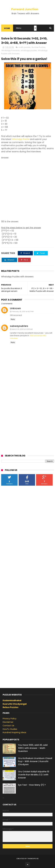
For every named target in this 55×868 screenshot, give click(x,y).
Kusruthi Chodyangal (15, 704)
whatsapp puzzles (29, 50)
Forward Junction (25, 9)
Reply (13, 319)
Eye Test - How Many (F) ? (32, 785)
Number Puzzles (38, 47)
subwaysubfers (19, 326)
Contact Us (8, 726)
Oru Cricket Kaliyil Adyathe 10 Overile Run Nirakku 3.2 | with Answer (34, 775)
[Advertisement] (27, 188)
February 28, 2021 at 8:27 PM (23, 311)
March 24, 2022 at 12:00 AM (22, 329)
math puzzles (24, 47)
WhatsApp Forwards (11, 50)
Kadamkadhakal (12, 700)
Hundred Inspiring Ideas (14, 732)
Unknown (15, 308)
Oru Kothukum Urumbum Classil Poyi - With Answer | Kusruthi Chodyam (35, 761)
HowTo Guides (10, 729)
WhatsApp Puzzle (21, 139)
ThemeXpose (33, 859)
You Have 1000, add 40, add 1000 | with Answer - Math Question (33, 748)
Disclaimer (8, 722)
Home (7, 28)
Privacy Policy (10, 719)
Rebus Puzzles (10, 707)
